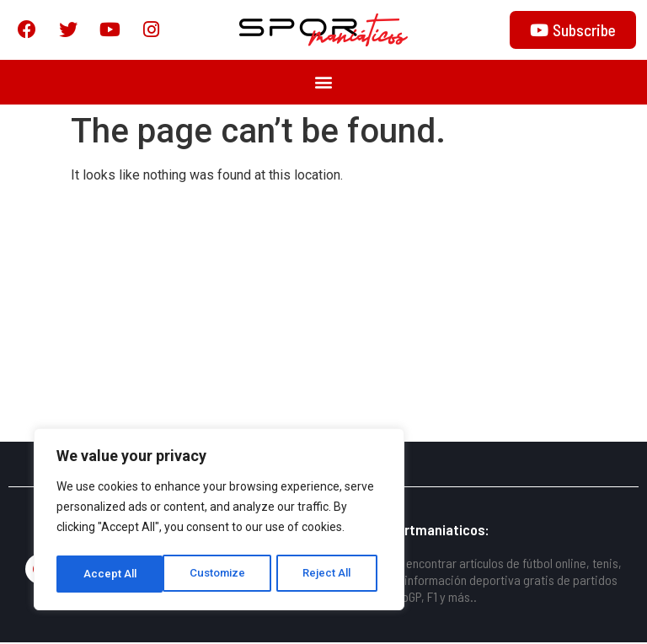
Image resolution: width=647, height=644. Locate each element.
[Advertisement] (323, 316)
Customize (111, 574)
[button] (324, 83)
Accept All (330, 574)
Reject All (222, 574)
